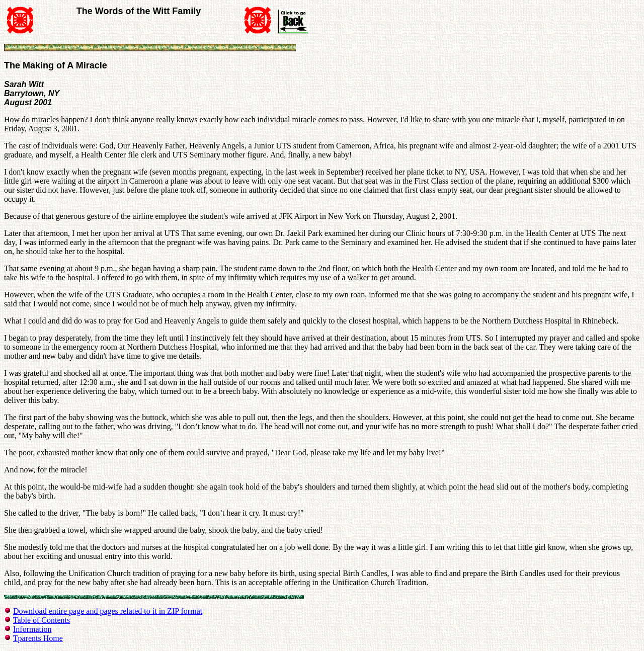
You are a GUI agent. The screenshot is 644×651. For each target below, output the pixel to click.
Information (32, 629)
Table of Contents (42, 620)
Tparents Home (38, 638)
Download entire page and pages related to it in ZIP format (108, 611)
